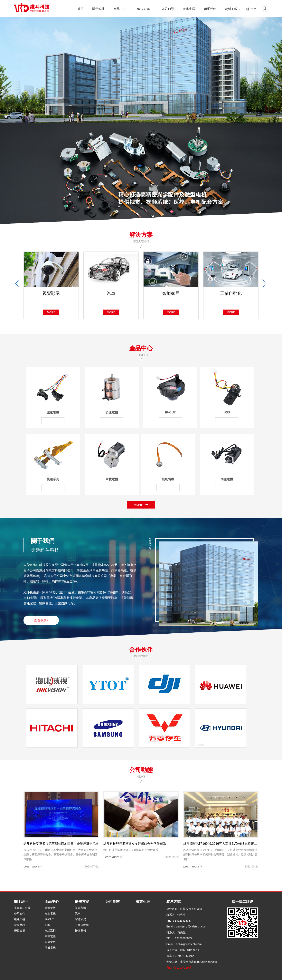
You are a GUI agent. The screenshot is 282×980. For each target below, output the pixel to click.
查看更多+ (41, 620)
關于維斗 (99, 9)
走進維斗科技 (22, 908)
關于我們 (43, 541)
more (51, 312)
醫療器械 (80, 931)
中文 (254, 9)
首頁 (80, 9)
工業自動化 (82, 925)
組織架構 (20, 919)
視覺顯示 (80, 908)
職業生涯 (189, 9)
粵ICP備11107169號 (179, 968)
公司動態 (168, 9)
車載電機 (112, 479)
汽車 (78, 914)
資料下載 (232, 9)
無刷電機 (168, 479)
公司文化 (20, 914)
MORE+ (141, 505)
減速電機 (53, 412)
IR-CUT (170, 412)
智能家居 (80, 919)
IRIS (227, 412)
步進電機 (112, 412)
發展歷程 (20, 925)
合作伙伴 (141, 650)
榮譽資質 (20, 931)
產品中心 (121, 9)
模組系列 (53, 479)
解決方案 (145, 9)
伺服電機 (227, 479)
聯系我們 (210, 9)
